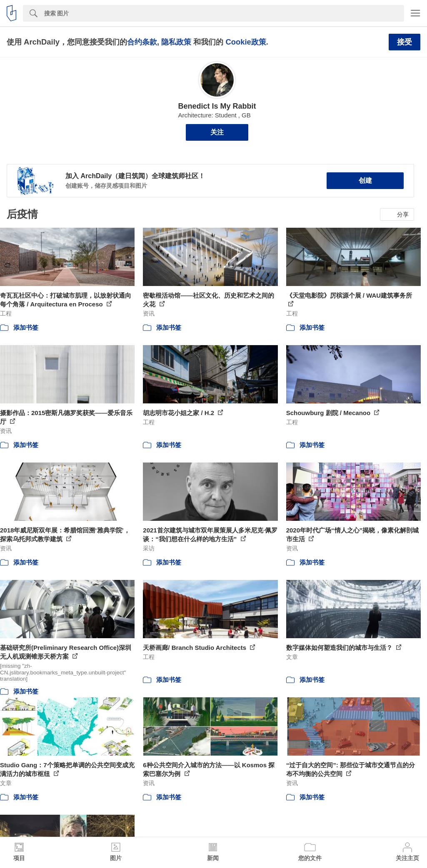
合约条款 (142, 42)
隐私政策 (176, 42)
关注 (217, 132)
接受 (405, 42)
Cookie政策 (246, 42)
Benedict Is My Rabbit (217, 106)
